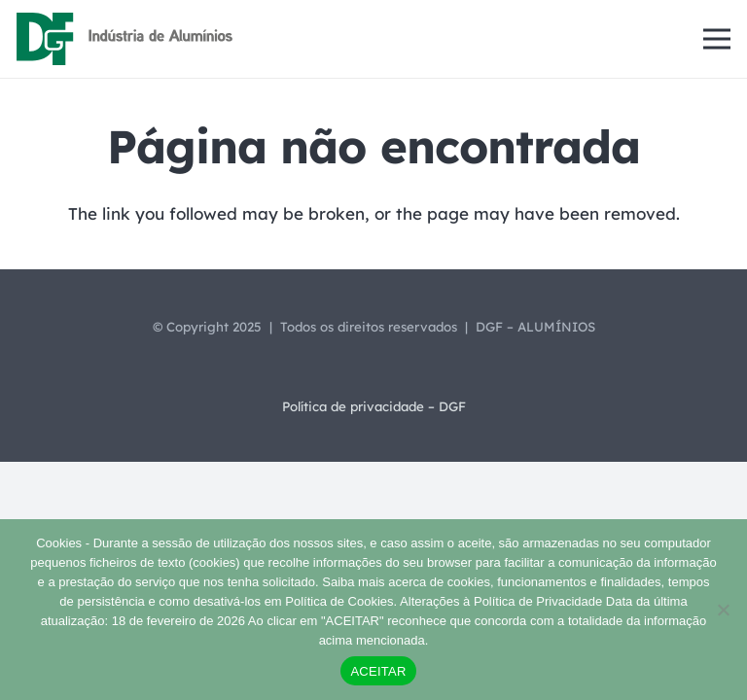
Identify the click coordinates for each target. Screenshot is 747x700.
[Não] (723, 610)
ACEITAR (378, 671)
